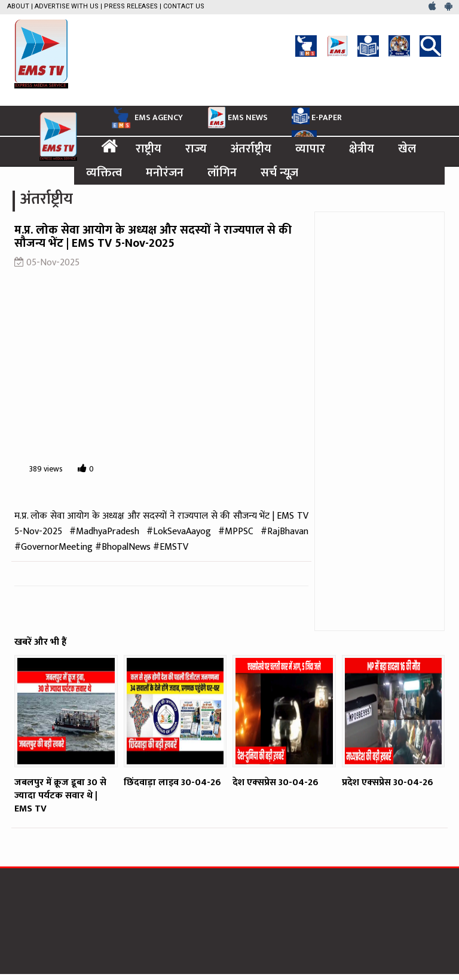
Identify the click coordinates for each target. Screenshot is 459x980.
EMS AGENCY (146, 118)
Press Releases (131, 6)
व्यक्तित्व (104, 173)
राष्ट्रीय (149, 149)
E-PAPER (317, 116)
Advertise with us (67, 6)
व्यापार (310, 149)
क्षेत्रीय (362, 149)
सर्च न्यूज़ (279, 173)
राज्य (196, 149)
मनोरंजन (165, 173)
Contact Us (184, 6)
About (18, 6)
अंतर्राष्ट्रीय (251, 149)
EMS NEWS (237, 117)
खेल (407, 149)
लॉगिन (222, 173)
